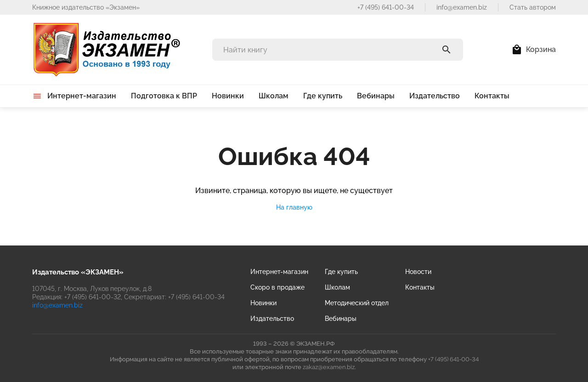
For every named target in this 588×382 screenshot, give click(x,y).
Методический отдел (357, 303)
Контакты (420, 287)
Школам (337, 287)
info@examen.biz (462, 7)
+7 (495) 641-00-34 (386, 7)
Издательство (272, 319)
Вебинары (341, 319)
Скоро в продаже (277, 287)
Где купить (341, 272)
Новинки (263, 303)
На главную (294, 207)
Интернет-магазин (279, 272)
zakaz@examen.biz (329, 367)
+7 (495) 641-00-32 (93, 297)
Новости (418, 272)
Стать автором (533, 7)
